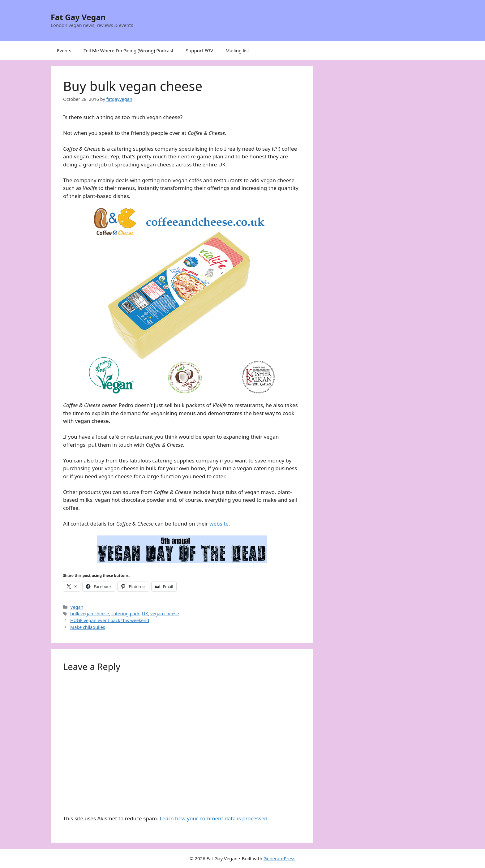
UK (145, 614)
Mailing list (237, 50)
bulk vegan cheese (90, 614)
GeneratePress (279, 858)
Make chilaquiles (88, 627)
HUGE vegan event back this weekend (110, 620)
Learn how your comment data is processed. (214, 818)
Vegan (77, 607)
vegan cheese (165, 614)
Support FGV (200, 50)
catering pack (125, 614)
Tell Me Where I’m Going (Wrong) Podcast (129, 50)
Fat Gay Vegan (78, 17)
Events (64, 50)
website (219, 524)
